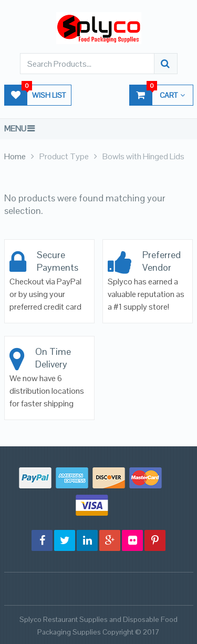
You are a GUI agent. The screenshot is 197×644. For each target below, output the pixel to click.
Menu (15, 129)
